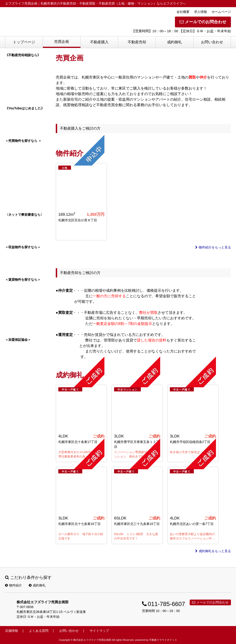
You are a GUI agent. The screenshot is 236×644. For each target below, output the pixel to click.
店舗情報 (12, 631)
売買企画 (62, 42)
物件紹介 (13, 585)
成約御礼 (174, 42)
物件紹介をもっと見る (213, 247)
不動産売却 (137, 42)
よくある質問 (39, 631)
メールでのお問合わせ (203, 22)
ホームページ (221, 12)
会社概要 (183, 12)
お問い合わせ (212, 42)
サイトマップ (99, 631)
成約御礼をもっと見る (213, 551)
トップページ (24, 42)
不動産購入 (99, 42)
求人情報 (201, 12)
